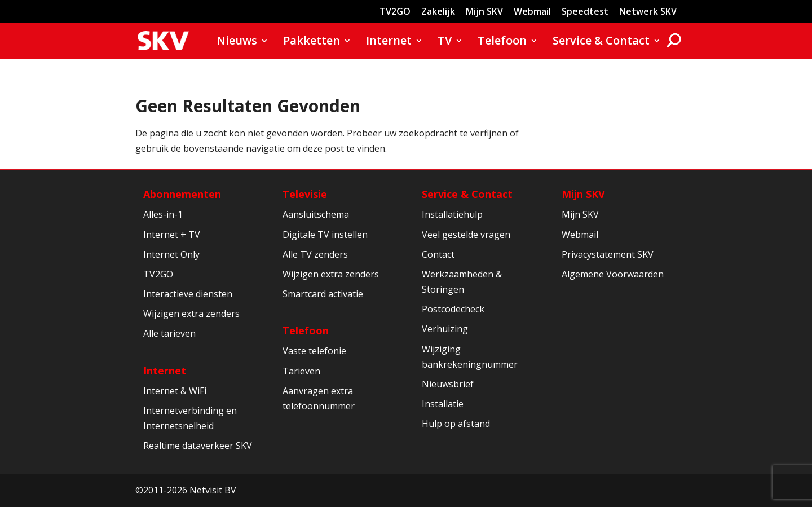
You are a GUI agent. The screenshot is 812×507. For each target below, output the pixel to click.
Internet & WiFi (175, 391)
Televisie (305, 194)
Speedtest (585, 12)
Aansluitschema (316, 214)
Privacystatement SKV (608, 254)
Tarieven (301, 371)
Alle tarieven (169, 333)
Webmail (532, 12)
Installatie (443, 404)
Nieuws (237, 42)
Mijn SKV (484, 12)
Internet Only (171, 254)
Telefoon (502, 42)
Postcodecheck (453, 309)
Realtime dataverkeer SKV (198, 446)
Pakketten (312, 42)
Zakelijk (438, 12)
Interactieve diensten (188, 294)
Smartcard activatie (323, 294)
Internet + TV (172, 235)
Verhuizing (445, 329)
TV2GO (395, 12)
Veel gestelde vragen (466, 235)
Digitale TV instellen (325, 235)
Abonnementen (182, 194)
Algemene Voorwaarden (613, 274)
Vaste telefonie (314, 351)
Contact (438, 254)
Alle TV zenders (315, 254)
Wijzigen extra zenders (191, 314)
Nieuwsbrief (448, 384)
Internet (389, 42)
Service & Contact (601, 42)
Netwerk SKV (648, 12)
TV (445, 42)
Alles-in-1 (163, 214)
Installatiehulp (452, 214)
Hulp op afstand (456, 424)
